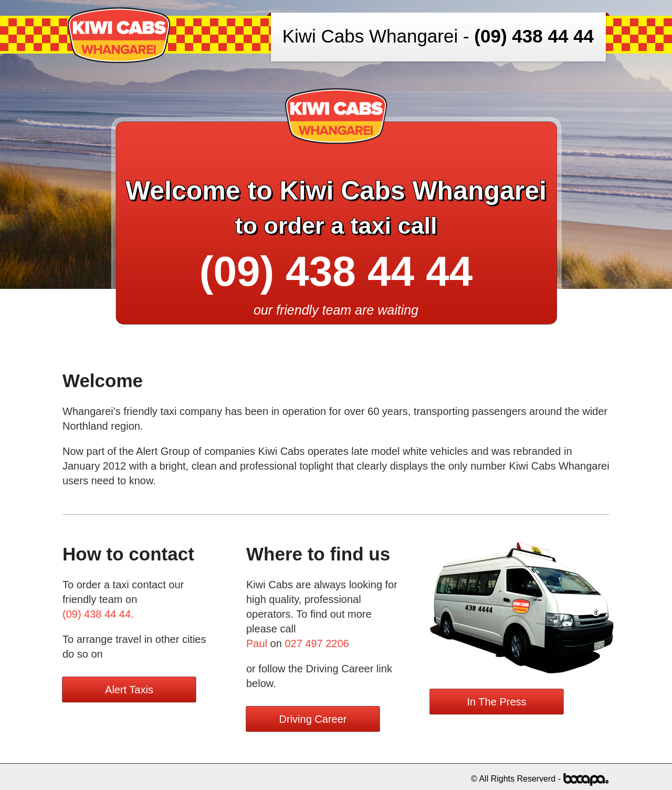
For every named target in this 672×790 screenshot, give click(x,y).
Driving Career (313, 719)
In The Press (496, 702)
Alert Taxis (129, 690)
